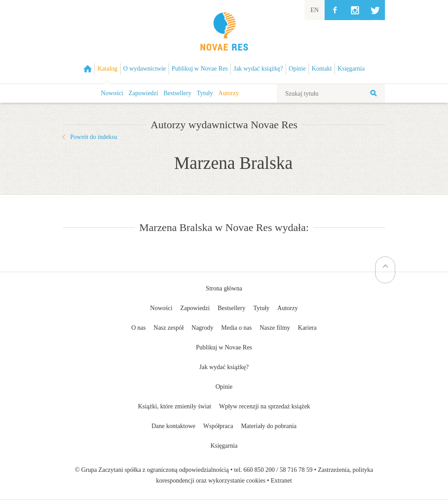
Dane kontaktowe (173, 426)
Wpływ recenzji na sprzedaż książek (265, 406)
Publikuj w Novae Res (224, 347)
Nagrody (202, 328)
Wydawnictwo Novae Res (224, 42)
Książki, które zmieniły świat (174, 406)
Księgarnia (224, 446)
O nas (139, 328)
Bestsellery (178, 93)
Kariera (307, 328)
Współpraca (218, 426)
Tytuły (205, 93)
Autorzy (228, 93)
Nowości (112, 93)
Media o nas (237, 328)
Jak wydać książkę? (224, 367)
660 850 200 (259, 470)
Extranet (281, 481)
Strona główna (224, 288)
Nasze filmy (275, 328)
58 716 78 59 (296, 470)
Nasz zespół (169, 328)
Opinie (224, 387)
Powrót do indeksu (94, 137)
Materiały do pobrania (269, 426)
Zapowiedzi (144, 93)
